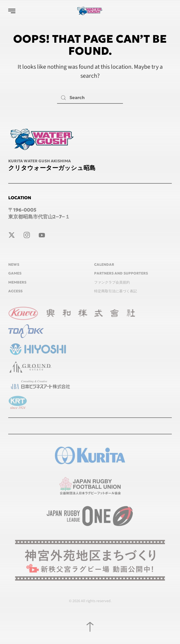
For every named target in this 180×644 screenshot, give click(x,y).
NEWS (14, 265)
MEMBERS (17, 282)
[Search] (90, 98)
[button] (12, 11)
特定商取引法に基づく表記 (116, 291)
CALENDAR (104, 265)
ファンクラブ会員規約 (112, 282)
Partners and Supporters (121, 273)
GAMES (15, 273)
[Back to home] (90, 11)
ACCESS (15, 291)
